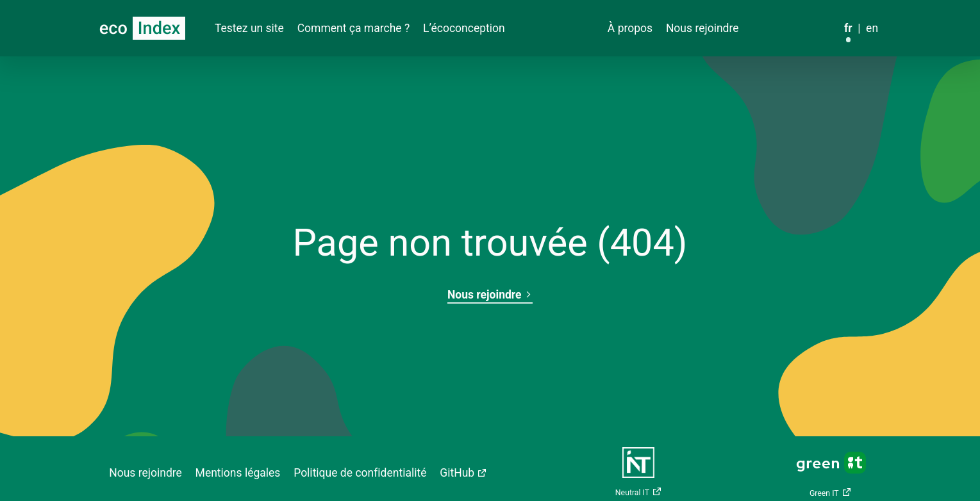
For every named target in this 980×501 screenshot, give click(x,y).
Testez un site (249, 28)
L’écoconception (464, 28)
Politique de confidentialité (360, 473)
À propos (630, 28)
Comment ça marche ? (354, 28)
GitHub (457, 473)
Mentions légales (238, 473)
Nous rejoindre (702, 28)
